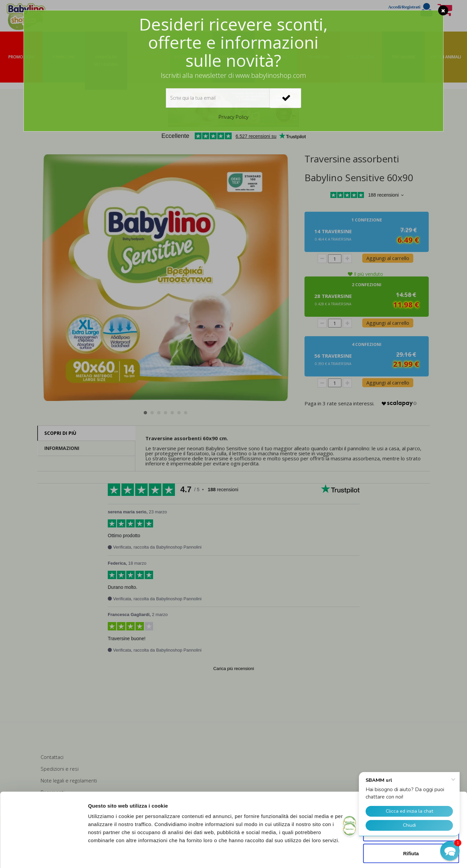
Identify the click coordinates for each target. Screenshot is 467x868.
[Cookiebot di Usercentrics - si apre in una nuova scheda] (43, 855)
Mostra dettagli (353, 855)
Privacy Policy (233, 117)
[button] (450, 851)
